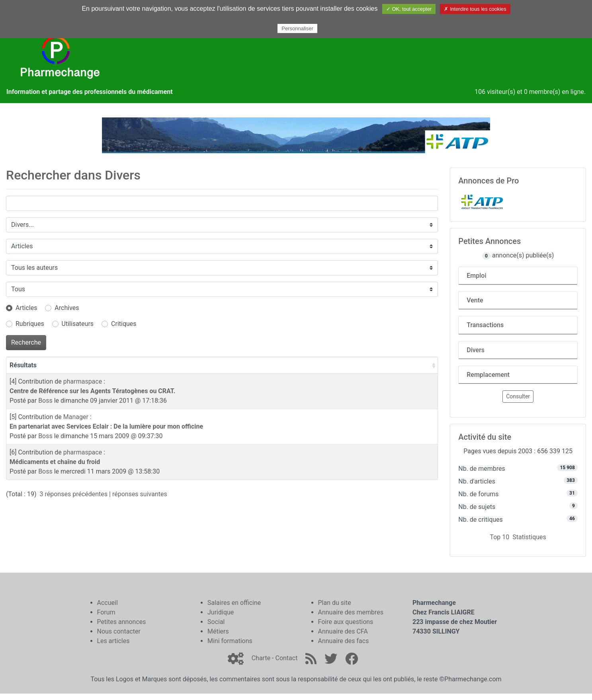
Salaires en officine (234, 603)
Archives (67, 308)
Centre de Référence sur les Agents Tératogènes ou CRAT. (93, 391)
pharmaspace (83, 381)
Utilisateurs (78, 324)
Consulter (518, 396)
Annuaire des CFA (343, 631)
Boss (45, 401)
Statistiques (529, 537)
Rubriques (30, 324)
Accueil (107, 603)
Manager (76, 417)
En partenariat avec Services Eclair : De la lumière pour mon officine (106, 426)
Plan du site (335, 603)
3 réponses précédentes (74, 494)
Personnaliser (297, 28)
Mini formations (230, 641)
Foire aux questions (346, 622)
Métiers (218, 631)
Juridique (221, 612)
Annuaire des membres (351, 612)
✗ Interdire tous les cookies (475, 9)
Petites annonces (122, 622)
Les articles (113, 641)
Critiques (124, 324)
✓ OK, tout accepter (409, 9)
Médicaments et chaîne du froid (55, 462)
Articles (26, 308)
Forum (106, 612)
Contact (286, 658)
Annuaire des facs (344, 641)
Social (216, 622)
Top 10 (499, 537)
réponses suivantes (140, 494)
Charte (261, 658)
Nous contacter (119, 631)
